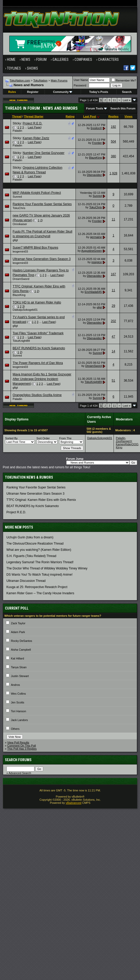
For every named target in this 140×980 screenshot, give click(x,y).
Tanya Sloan (19, 667)
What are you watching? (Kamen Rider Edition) (39, 550)
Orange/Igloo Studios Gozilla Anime (37, 395)
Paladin (17, 131)
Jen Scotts (17, 702)
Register (33, 92)
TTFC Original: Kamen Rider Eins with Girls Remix (41, 500)
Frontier (97, 143)
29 (113, 306)
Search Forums (18, 760)
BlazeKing (95, 158)
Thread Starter (34, 116)
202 (113, 321)
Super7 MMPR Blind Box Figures (35, 248)
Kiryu (119, 447)
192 (113, 127)
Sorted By (11, 438)
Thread (17, 116)
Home (11, 60)
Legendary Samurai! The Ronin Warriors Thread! (40, 562)
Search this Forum (123, 108)
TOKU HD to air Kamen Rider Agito (37, 302)
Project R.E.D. (32, 123)
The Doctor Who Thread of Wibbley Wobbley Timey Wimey (47, 568)
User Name (81, 80)
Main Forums (59, 80)
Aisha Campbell (21, 650)
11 (114, 100)
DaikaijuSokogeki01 (25, 310)
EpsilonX (96, 128)
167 (113, 274)
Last (127, 100)
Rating (70, 116)
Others (15, 729)
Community (63, 92)
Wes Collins (18, 694)
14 (113, 351)
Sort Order (43, 438)
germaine (96, 237)
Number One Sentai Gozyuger (43, 153)
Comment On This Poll (21, 746)
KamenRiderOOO (127, 444)
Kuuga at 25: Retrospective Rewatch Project (37, 587)
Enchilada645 (93, 292)
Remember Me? (124, 80)
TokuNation (40, 80)
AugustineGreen (92, 251)
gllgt (15, 240)
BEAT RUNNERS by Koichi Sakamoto (39, 348)
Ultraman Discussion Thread (26, 581)
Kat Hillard (17, 658)
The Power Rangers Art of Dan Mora (38, 363)
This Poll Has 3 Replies (22, 749)
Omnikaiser (20, 224)
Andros (15, 685)
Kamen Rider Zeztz (36, 138)
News (26, 60)
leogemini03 (20, 251)
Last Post (90, 116)
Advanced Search (20, 773)
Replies (113, 116)
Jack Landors (19, 720)
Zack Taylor (18, 623)
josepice (97, 262)
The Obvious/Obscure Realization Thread (35, 544)
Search (127, 92)
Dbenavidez (94, 175)
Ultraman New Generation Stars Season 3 (42, 259)
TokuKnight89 (21, 341)
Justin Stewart (20, 676)
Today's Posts (99, 92)
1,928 (113, 173)
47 (113, 337)
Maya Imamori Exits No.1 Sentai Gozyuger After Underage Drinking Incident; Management (42, 379)
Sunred (17, 197)
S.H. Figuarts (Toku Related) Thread (31, 556)
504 (113, 142)
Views (128, 116)
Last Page (34, 127)
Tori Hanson (19, 711)
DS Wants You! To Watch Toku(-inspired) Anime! (39, 575)
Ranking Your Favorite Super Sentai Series (42, 204)
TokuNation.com (20, 80)
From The (65, 438)
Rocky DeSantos (21, 641)
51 (113, 381)
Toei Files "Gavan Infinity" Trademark (38, 333)
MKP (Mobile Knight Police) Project (37, 193)
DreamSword (21, 279)
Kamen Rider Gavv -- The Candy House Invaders (40, 593)
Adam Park (18, 632)
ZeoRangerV (124, 441)
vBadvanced (74, 803)
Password (80, 85)
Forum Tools (95, 108)
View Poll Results (18, 743)
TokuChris (19, 208)
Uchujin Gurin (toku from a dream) (30, 537)
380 (113, 156)
